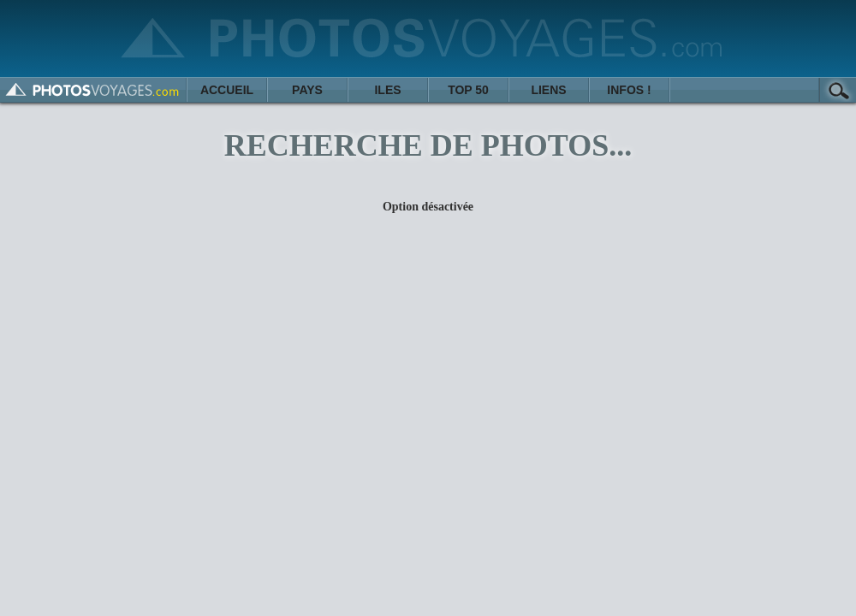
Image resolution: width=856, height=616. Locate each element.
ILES (387, 90)
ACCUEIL (227, 90)
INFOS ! (629, 90)
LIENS (548, 90)
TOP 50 (468, 90)
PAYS (307, 90)
